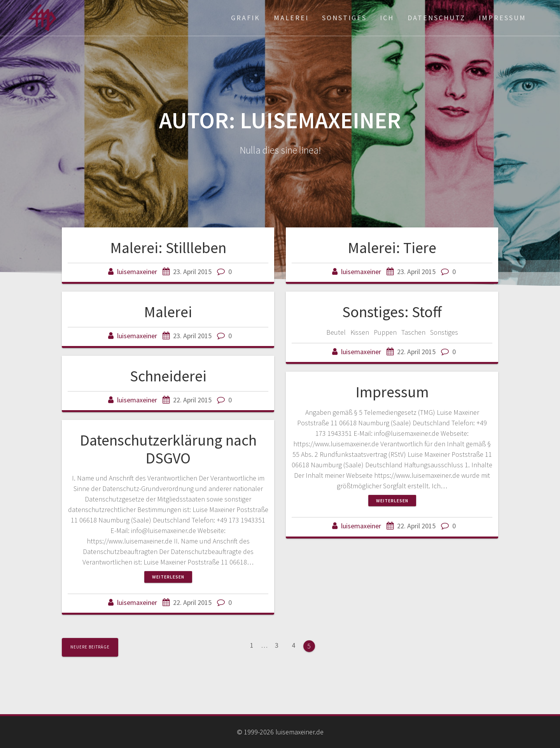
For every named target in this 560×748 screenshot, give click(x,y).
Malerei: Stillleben (168, 248)
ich (387, 18)
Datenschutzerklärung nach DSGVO (168, 449)
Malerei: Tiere (392, 248)
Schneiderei (168, 376)
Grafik (246, 18)
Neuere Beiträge (90, 647)
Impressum (502, 18)
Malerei (291, 18)
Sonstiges (344, 18)
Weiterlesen (392, 501)
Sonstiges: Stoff (392, 312)
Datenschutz (437, 18)
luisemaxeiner (137, 272)
